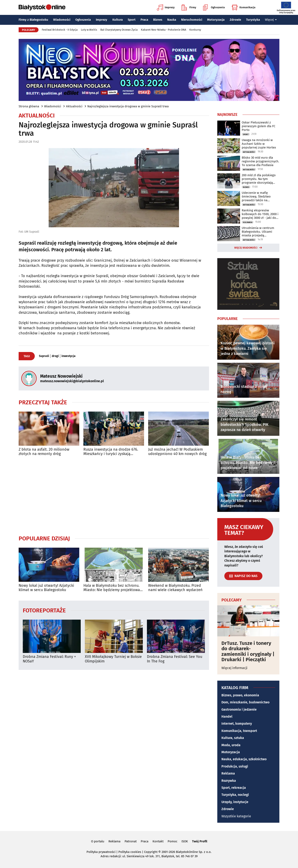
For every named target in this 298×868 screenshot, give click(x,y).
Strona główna (29, 106)
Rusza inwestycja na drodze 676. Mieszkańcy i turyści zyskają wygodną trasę (111, 452)
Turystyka (253, 20)
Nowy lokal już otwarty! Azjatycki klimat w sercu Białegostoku (46, 588)
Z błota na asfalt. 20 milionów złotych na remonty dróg (44, 452)
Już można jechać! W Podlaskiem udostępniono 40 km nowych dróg (177, 452)
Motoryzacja (216, 20)
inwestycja (68, 356)
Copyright (151, 852)
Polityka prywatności (101, 852)
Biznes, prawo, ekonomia (240, 695)
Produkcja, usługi (235, 766)
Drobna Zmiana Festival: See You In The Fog (175, 659)
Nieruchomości (192, 20)
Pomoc (172, 841)
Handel (227, 717)
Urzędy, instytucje (235, 802)
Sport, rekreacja (234, 788)
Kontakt (158, 841)
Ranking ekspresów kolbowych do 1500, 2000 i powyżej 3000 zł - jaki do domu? (260, 214)
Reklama (228, 773)
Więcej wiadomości (246, 248)
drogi (55, 356)
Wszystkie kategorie (236, 816)
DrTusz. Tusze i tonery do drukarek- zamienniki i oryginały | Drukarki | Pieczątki (248, 651)
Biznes (158, 20)
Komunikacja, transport (239, 731)
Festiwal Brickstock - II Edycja (60, 30)
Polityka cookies (130, 852)
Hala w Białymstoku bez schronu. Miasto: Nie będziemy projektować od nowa (113, 588)
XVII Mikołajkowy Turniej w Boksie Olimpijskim (113, 659)
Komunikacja (243, 7)
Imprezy (166, 7)
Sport (132, 20)
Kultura (118, 20)
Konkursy (195, 30)
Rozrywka (229, 781)
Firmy (189, 7)
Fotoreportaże (44, 610)
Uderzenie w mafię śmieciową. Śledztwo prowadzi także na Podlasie (256, 196)
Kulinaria (248, 222)
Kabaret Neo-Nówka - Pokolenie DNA (163, 30)
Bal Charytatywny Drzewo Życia (119, 30)
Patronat (131, 841)
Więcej (271, 20)
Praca (144, 20)
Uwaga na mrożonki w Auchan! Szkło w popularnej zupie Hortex (259, 144)
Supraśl (44, 356)
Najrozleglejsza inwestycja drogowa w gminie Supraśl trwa (128, 106)
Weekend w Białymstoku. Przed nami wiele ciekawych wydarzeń (175, 588)
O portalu (98, 841)
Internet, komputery (237, 724)
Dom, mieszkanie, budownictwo (245, 702)
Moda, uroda (231, 745)
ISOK (185, 841)
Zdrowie (235, 20)
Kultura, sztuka (233, 738)
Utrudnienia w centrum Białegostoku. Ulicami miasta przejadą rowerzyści (258, 232)
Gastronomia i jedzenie (239, 709)
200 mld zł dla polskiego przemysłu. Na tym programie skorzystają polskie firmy (259, 179)
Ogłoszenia (214, 7)
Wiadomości (62, 20)
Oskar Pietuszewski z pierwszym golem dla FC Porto (258, 126)
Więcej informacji (234, 668)
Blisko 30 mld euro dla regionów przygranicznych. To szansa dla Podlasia (260, 161)
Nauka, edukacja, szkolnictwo (244, 759)
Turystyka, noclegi (235, 795)
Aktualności (74, 106)
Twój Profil (200, 841)
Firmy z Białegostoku (33, 20)
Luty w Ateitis (89, 30)
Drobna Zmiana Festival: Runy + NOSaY (49, 659)
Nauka (172, 20)
